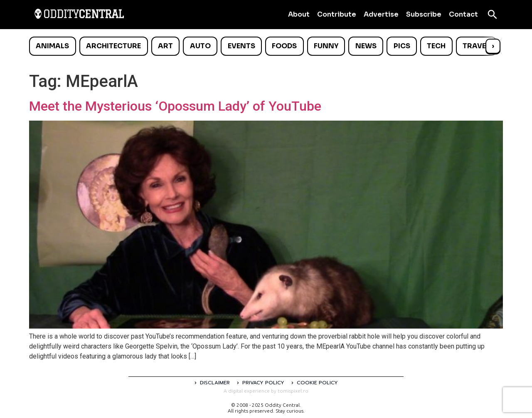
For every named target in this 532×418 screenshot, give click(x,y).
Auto (200, 46)
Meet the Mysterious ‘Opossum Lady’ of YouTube (175, 106)
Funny (326, 46)
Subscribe (424, 14)
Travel (476, 46)
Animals (52, 46)
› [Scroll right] (493, 46)
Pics (402, 46)
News (366, 46)
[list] (266, 46)
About (299, 14)
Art (165, 46)
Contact (463, 14)
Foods (284, 46)
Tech (436, 46)
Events (241, 46)
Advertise (381, 14)
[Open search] (493, 15)
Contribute (337, 14)
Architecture (113, 46)
